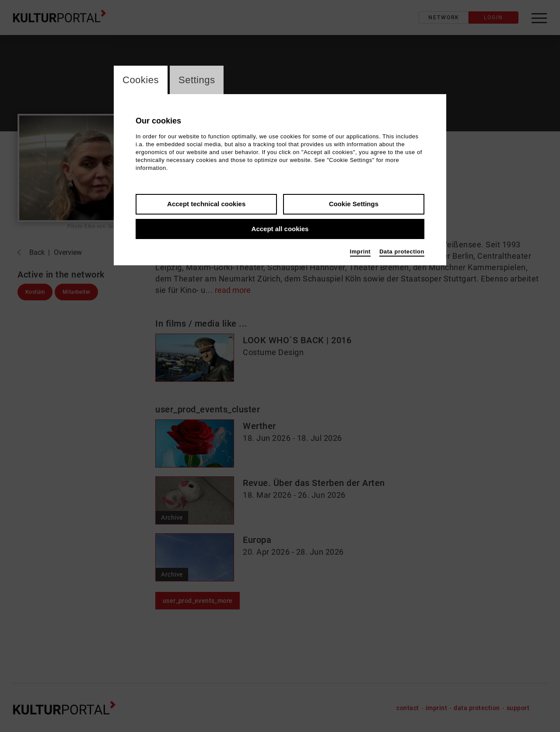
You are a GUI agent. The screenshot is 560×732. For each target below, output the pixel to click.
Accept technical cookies (206, 204)
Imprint (360, 252)
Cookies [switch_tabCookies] (141, 80)
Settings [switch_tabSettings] (197, 80)
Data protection (402, 252)
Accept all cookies (280, 229)
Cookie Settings (354, 204)
